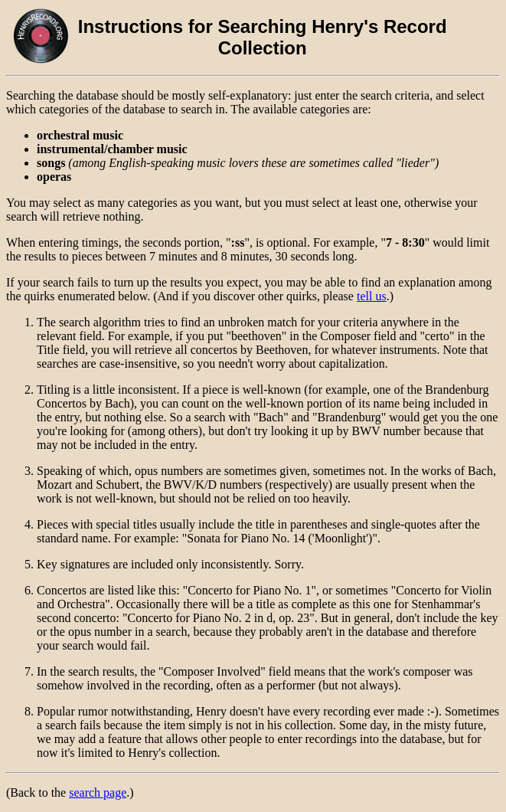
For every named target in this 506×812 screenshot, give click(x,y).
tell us (372, 296)
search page (98, 792)
